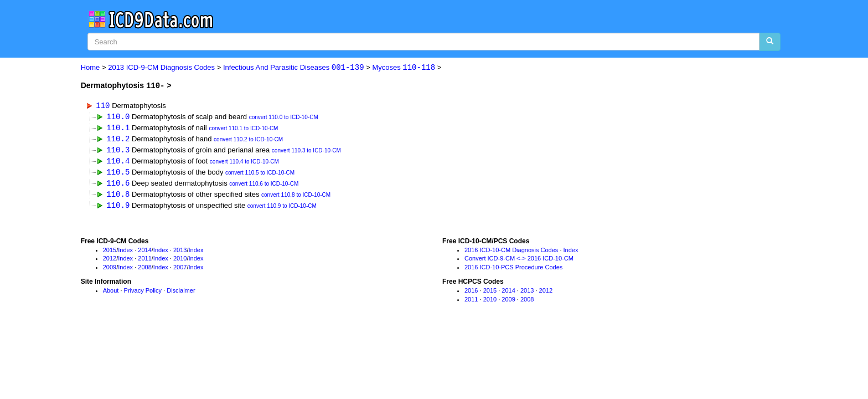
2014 (144, 253)
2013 (180, 253)
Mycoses (404, 68)
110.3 (118, 150)
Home (91, 68)
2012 (110, 262)
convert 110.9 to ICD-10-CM (282, 209)
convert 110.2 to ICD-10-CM (248, 140)
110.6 (118, 185)
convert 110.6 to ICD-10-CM (264, 186)
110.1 (118, 128)
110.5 (118, 174)
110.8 (118, 196)
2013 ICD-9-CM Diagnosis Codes (161, 68)
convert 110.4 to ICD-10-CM (244, 163)
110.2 (118, 139)
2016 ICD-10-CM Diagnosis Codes (511, 253)
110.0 (118, 117)
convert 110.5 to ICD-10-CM (260, 175)
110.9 (118, 208)
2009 (110, 270)
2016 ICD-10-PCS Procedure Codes (513, 270)
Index (125, 253)
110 (103, 105)
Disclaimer (181, 293)
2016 (471, 293)
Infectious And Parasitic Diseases (294, 68)
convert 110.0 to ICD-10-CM (284, 118)
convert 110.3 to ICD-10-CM (306, 152)
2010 (180, 262)
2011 (144, 262)
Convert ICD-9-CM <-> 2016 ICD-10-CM (519, 262)
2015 (110, 253)
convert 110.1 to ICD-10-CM (243, 129)
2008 (144, 270)
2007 (180, 270)
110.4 (118, 162)
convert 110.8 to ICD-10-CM (296, 198)
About (111, 293)
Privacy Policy (143, 293)
